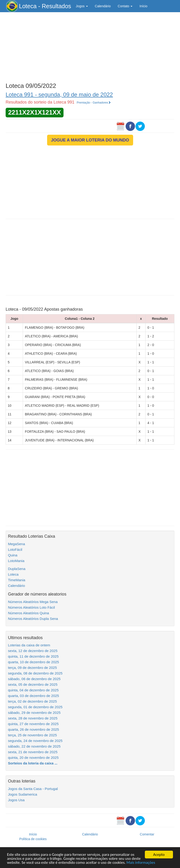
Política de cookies (33, 839)
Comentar (147, 834)
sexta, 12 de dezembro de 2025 (33, 651)
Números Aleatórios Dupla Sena (33, 619)
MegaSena (17, 544)
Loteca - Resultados (45, 6)
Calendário (103, 6)
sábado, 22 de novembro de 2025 (34, 746)
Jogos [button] (82, 6)
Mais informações (141, 863)
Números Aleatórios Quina (28, 613)
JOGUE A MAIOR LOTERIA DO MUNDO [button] (90, 140)
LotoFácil (15, 549)
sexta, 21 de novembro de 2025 (33, 752)
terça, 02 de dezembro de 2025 (32, 701)
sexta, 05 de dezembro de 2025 (33, 684)
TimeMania (17, 580)
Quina (13, 555)
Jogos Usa (16, 800)
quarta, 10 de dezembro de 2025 (34, 662)
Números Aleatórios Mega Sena (33, 602)
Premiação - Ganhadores (94, 103)
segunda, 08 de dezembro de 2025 (35, 673)
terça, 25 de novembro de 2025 (32, 735)
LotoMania (16, 561)
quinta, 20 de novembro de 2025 (33, 758)
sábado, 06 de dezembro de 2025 (34, 679)
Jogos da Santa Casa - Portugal (33, 789)
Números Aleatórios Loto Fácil (31, 607)
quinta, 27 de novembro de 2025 (33, 724)
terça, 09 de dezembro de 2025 (32, 668)
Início (143, 6)
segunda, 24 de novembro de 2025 (35, 741)
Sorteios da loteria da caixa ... (33, 763)
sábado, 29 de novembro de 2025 (34, 713)
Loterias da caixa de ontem (29, 645)
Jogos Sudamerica (22, 794)
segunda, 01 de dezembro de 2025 (35, 707)
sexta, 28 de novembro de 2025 (33, 718)
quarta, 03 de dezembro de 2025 (34, 696)
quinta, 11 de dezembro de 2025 (33, 656)
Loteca (13, 574)
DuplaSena (17, 569)
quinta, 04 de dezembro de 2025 (33, 690)
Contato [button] (125, 6)
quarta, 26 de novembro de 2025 (34, 729)
